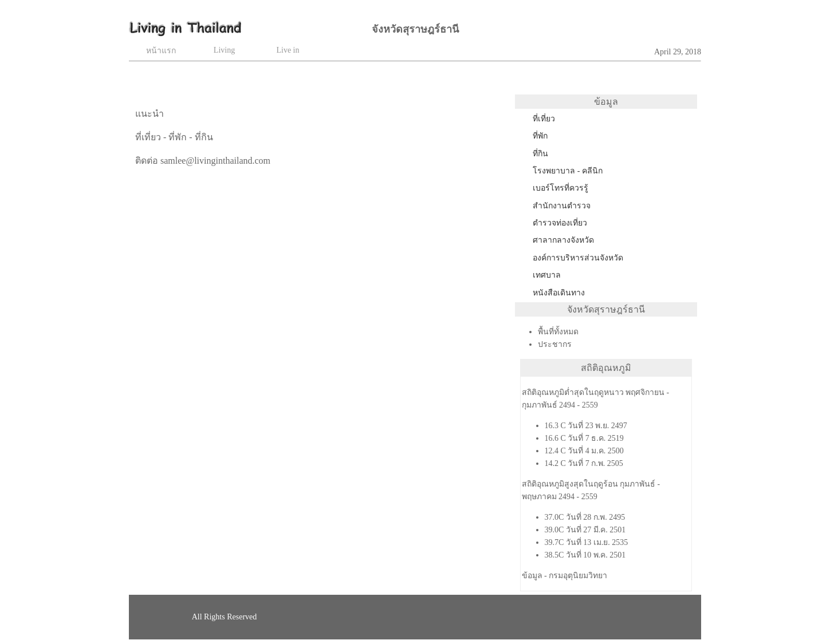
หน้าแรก (161, 51)
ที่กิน (540, 154)
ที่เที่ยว (544, 119)
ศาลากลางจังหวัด (563, 240)
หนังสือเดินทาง (559, 293)
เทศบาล (547, 275)
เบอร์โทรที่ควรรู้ (560, 188)
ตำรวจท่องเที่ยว (560, 223)
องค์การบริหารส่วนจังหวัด (578, 258)
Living (224, 50)
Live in (288, 50)
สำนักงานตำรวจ (562, 206)
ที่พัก (540, 136)
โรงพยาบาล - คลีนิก (568, 171)
